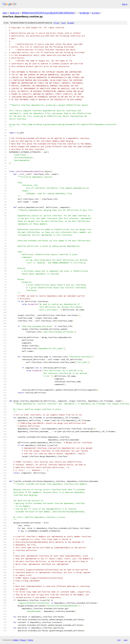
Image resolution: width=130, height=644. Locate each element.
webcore (15, 13)
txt (119, 640)
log (63, 23)
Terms (30, 640)
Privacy (23, 640)
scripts (96, 13)
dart (5, 13)
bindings (85, 13)
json (125, 640)
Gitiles (16, 640)
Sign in (125, 4)
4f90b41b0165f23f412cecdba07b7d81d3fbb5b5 (48, 13)
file (56, 23)
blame (71, 23)
